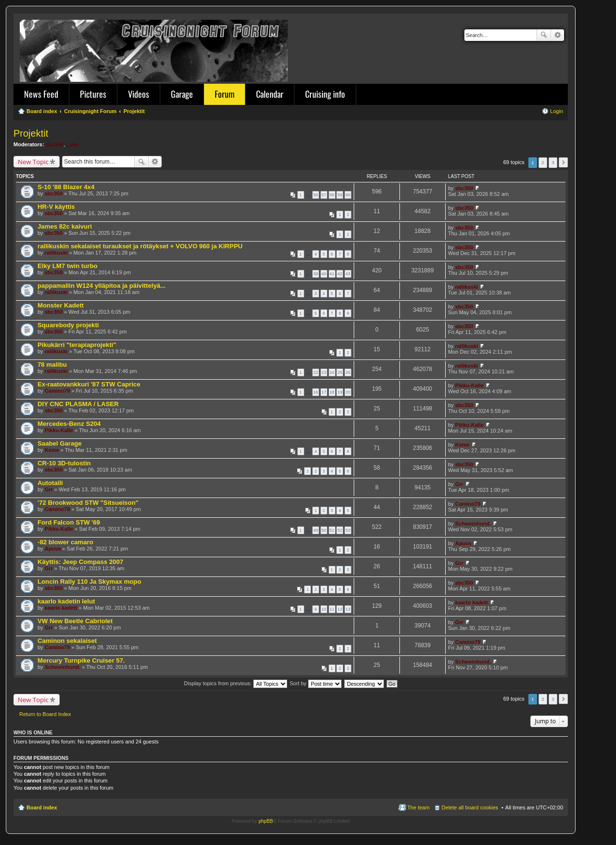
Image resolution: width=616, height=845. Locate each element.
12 (340, 609)
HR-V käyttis (56, 207)
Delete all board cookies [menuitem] (470, 807)
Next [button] (563, 162)
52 (340, 530)
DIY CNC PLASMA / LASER (78, 404)
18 (332, 392)
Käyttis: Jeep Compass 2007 (80, 562)
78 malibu (52, 365)
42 (340, 274)
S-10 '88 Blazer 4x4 (66, 187)
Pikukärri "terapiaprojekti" (77, 345)
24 (332, 372)
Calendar (270, 94)
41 (332, 274)
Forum (225, 94)
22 (316, 372)
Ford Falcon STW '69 (69, 522)
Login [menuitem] (557, 111)
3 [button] (553, 162)
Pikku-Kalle (469, 385)
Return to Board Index (45, 714)
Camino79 (58, 391)
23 (324, 372)
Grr (49, 489)
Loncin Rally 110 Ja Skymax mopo (89, 582)
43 (348, 274)
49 (316, 530)
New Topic (33, 162)
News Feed (41, 94)
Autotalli (50, 483)
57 (324, 195)
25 (340, 372)
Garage (182, 94)
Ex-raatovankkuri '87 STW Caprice (89, 384)
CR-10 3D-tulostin (64, 463)
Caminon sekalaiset (67, 641)
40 (324, 274)
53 (348, 530)
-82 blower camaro (65, 542)
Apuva (53, 549)
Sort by (316, 683)
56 (316, 195)
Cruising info (325, 94)
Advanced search (558, 35)
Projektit (31, 133)
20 (348, 392)
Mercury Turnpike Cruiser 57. (81, 660)
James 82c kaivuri (65, 226)
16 (316, 392)
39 (316, 274)
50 (324, 530)
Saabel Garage (60, 443)
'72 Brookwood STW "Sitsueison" (88, 503)
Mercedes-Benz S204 (69, 424)
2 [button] (543, 162)
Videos (139, 94)
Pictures (93, 94)
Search (544, 35)
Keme (52, 450)
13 (348, 609)
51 (332, 530)
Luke (73, 144)
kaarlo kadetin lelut (66, 601)
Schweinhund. (473, 524)
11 (332, 609)
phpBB (266, 821)
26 (348, 372)
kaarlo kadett (61, 608)
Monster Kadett (61, 305)
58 (332, 195)
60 (348, 195)
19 (340, 392)
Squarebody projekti (68, 325)
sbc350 (55, 144)
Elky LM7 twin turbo (68, 266)
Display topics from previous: (236, 683)
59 (340, 195)
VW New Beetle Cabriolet (75, 621)
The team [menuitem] (418, 807)
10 (324, 609)
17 (324, 392)
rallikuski (56, 253)
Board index (42, 807)
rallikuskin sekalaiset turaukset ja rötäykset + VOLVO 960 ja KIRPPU (140, 246)
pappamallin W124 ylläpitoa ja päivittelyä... (102, 286)
